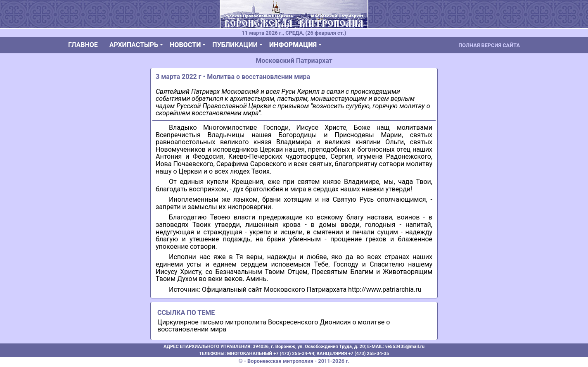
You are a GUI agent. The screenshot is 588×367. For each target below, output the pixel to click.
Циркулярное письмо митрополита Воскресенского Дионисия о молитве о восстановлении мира (274, 326)
